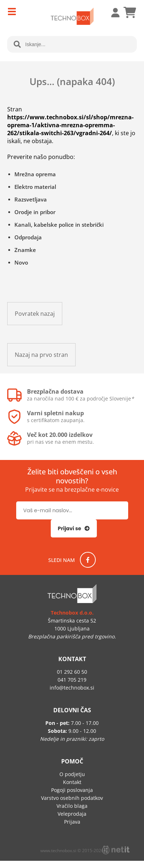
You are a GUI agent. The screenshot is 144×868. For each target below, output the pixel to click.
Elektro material (35, 187)
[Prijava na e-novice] (74, 528)
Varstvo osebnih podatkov (72, 798)
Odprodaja (28, 237)
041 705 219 (72, 680)
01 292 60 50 (72, 672)
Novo (21, 262)
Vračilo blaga (72, 806)
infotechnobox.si (72, 688)
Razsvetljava (31, 199)
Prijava (112, 13)
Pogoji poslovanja (72, 790)
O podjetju (72, 774)
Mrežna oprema (35, 174)
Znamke (25, 250)
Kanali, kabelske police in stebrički (59, 225)
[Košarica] (130, 13)
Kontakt (72, 782)
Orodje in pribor (35, 212)
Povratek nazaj (35, 314)
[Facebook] (88, 560)
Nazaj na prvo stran (41, 355)
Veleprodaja (72, 814)
